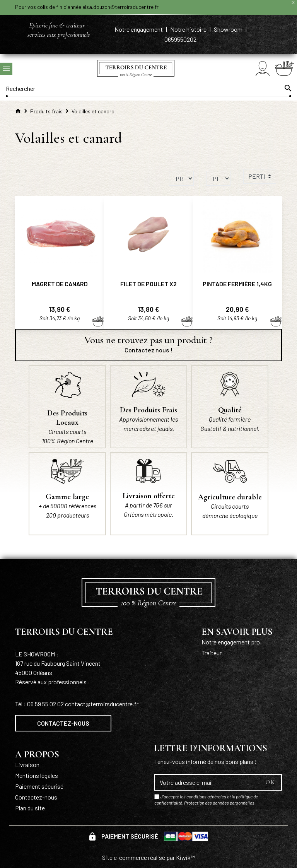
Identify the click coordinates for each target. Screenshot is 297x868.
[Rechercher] (148, 88)
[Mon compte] (263, 69)
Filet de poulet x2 (148, 284)
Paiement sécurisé (39, 786)
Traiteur (212, 653)
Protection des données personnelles (219, 803)
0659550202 (180, 39)
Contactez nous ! (148, 350)
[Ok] (287, 88)
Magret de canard (60, 284)
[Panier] (284, 68)
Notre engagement (139, 29)
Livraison (27, 765)
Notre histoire (189, 29)
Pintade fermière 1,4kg (237, 284)
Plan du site (30, 808)
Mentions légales (37, 775)
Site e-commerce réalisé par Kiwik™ (148, 857)
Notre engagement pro (231, 642)
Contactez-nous (63, 723)
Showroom (229, 29)
